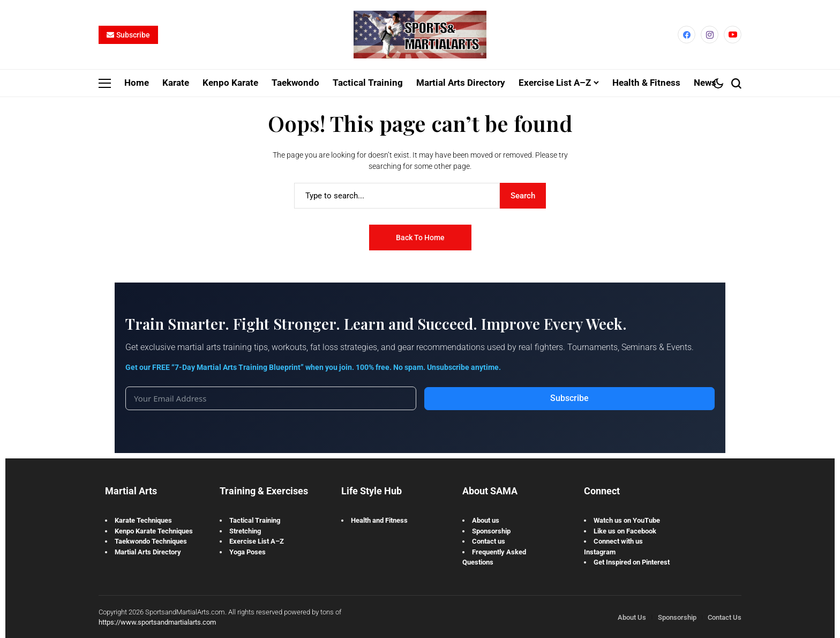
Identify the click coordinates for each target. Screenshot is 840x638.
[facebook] (687, 35)
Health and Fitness (379, 520)
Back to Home (420, 237)
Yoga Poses (247, 551)
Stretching (245, 531)
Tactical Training (255, 520)
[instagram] (710, 35)
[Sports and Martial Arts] (420, 35)
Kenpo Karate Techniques (154, 531)
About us (486, 520)
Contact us (489, 541)
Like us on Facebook (625, 531)
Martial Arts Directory (148, 551)
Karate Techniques (143, 520)
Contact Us (725, 617)
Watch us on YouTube (627, 520)
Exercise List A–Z (257, 541)
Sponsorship (491, 531)
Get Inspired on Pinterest (632, 562)
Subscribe (569, 398)
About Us (632, 617)
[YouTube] (733, 35)
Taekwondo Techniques (151, 541)
